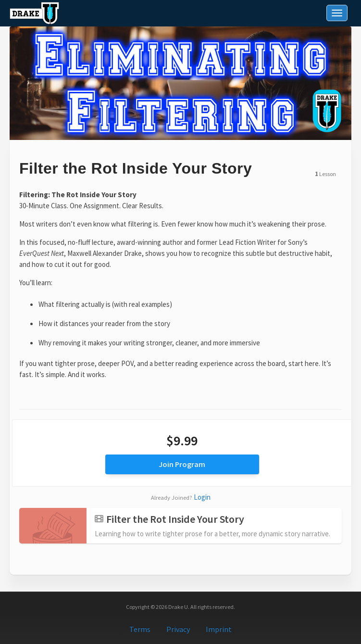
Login (202, 497)
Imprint (219, 629)
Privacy (178, 629)
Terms (140, 629)
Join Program (182, 464)
